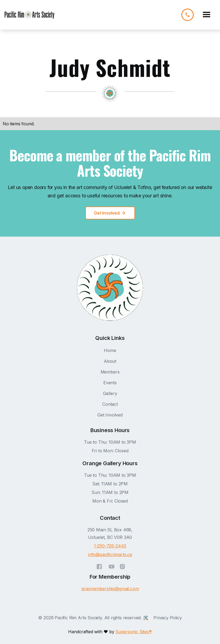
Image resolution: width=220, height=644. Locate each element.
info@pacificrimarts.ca (110, 554)
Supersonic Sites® (134, 632)
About (110, 361)
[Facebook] (99, 566)
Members (110, 372)
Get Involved (110, 415)
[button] (207, 15)
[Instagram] (122, 566)
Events (110, 383)
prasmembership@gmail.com (110, 589)
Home (110, 350)
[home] (30, 15)
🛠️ (146, 618)
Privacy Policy (168, 618)
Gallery (110, 393)
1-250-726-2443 (110, 546)
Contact (110, 404)
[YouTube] (112, 566)
